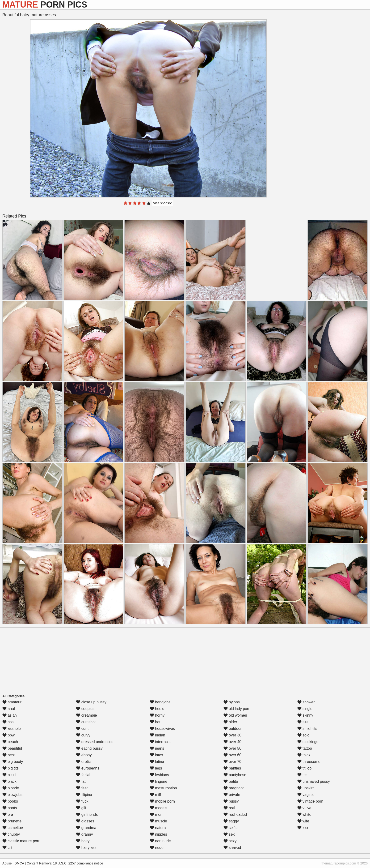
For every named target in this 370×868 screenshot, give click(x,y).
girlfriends (87, 815)
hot (155, 722)
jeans (157, 748)
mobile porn (162, 801)
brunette (12, 821)
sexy (230, 841)
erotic (83, 762)
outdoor (233, 729)
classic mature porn (21, 841)
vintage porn (310, 801)
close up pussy (91, 702)
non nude (160, 841)
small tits (307, 729)
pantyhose (235, 775)
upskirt (306, 788)
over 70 (232, 762)
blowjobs (12, 795)
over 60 (232, 755)
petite (231, 781)
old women (235, 715)
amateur (12, 702)
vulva (304, 808)
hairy (83, 841)
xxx (303, 828)
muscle (158, 821)
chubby (11, 834)
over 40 (232, 742)
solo (303, 735)
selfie (231, 828)
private (232, 795)
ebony (84, 755)
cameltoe (13, 828)
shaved (232, 848)
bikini (9, 775)
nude (157, 848)
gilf (81, 808)
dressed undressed (95, 742)
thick (304, 755)
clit (7, 848)
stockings (308, 742)
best (9, 755)
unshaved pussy (314, 781)
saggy (231, 821)
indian (158, 735)
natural (158, 828)
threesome (309, 762)
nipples (158, 834)
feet (82, 788)
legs (156, 768)
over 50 (232, 748)
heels (157, 709)
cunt (82, 729)
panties (232, 768)
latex (156, 755)
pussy (231, 801)
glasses (85, 821)
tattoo (305, 748)
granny (84, 834)
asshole (12, 729)
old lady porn (237, 709)
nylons (232, 702)
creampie (86, 715)
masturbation (163, 788)
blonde (11, 788)
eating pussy (89, 748)
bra (8, 815)
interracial (161, 742)
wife (303, 821)
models (159, 808)
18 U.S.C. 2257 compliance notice (78, 863)
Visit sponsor (163, 203)
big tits (11, 768)
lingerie (159, 781)
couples (85, 709)
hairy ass (86, 848)
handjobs (160, 702)
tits (302, 775)
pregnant (234, 788)
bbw (8, 735)
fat (81, 781)
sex (229, 834)
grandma (86, 828)
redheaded (235, 815)
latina (157, 762)
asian (10, 715)
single (305, 709)
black (9, 781)
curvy (83, 735)
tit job (305, 768)
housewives (162, 729)
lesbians (159, 775)
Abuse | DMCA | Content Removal (27, 863)
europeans (88, 768)
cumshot (86, 722)
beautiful (12, 748)
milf (155, 795)
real (229, 808)
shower (306, 702)
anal (9, 709)
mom (157, 815)
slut (303, 722)
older (230, 722)
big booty (13, 762)
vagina (306, 795)
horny (157, 715)
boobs (10, 801)
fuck (82, 801)
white (304, 815)
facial (83, 775)
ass (8, 722)
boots (10, 808)
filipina (84, 795)
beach (10, 742)
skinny (305, 715)
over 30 (232, 735)
